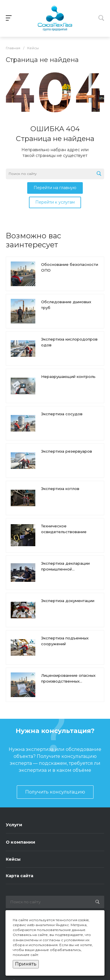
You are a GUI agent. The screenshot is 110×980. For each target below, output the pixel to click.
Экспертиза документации (68, 601)
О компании (21, 842)
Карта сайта (20, 876)
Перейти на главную (55, 188)
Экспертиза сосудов (62, 414)
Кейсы (13, 859)
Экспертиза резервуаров (67, 451)
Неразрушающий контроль (68, 376)
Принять (26, 964)
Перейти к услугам (55, 202)
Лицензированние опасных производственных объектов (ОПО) (68, 681)
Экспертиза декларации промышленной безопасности (65, 569)
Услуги (14, 825)
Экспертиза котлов (60, 489)
